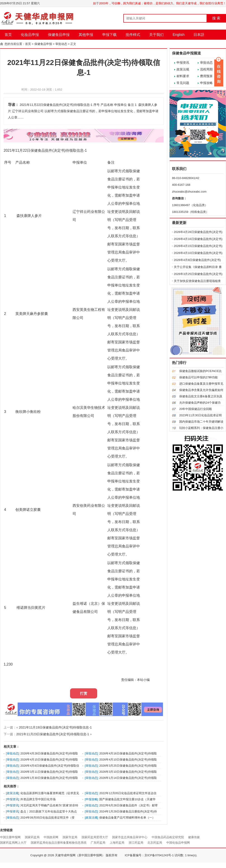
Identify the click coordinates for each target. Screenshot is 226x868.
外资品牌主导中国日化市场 (38, 799)
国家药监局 (32, 837)
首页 (8, 35)
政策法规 (183, 69)
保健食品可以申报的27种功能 (198, 377)
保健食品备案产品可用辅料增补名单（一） (127, 818)
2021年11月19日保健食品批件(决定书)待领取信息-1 (55, 727)
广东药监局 (98, 843)
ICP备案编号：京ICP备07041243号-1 (149, 855)
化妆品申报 (30, 35)
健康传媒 (194, 837)
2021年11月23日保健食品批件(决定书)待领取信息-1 (53, 734)
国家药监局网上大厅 (13, 843)
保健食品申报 (59, 35)
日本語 (199, 35)
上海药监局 (117, 843)
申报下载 (109, 35)
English (179, 35)
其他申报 (86, 35)
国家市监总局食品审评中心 (130, 837)
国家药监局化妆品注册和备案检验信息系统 (59, 843)
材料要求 (183, 76)
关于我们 (156, 35)
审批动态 (61, 44)
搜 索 (216, 18)
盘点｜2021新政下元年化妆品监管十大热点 (49, 811)
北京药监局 (155, 843)
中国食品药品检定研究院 (168, 837)
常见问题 (183, 83)
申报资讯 (183, 63)
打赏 (84, 693)
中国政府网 (51, 837)
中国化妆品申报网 (178, 843)
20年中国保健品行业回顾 (195, 409)
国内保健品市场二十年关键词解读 (201, 422)
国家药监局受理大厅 (95, 837)
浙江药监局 (136, 843)
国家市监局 (70, 837)
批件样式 (133, 35)
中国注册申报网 (10, 837)
